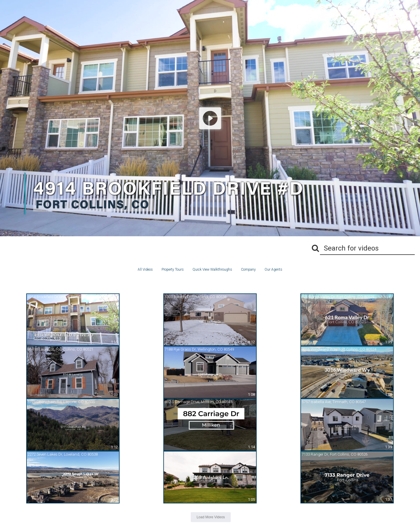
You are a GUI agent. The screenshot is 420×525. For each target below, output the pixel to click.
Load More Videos (211, 517)
